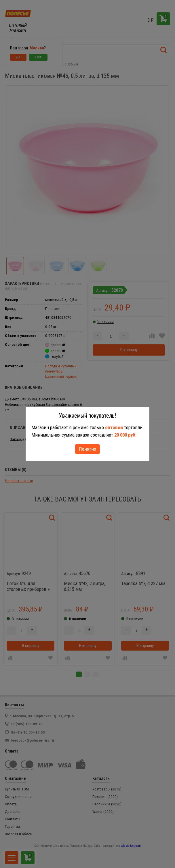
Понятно (87, 449)
